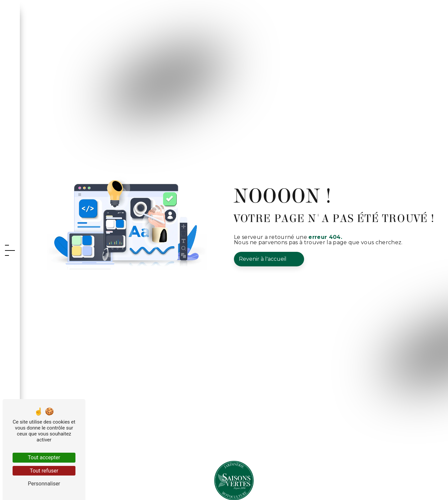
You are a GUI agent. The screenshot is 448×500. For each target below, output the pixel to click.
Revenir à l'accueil (263, 259)
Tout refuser (44, 471)
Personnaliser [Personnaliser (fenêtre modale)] (44, 484)
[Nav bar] (10, 250)
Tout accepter (44, 457)
